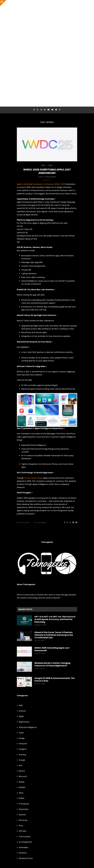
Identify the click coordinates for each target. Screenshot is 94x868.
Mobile (22, 782)
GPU (21, 766)
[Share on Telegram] (73, 522)
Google (22, 760)
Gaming (22, 755)
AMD (21, 705)
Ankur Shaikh (51, 177)
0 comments (40, 522)
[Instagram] (41, 110)
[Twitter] (38, 110)
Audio (21, 733)
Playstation (24, 809)
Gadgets (23, 749)
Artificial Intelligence (28, 727)
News (21, 793)
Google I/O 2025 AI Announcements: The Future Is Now (55, 679)
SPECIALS (23, 831)
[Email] (52, 110)
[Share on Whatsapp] (70, 522)
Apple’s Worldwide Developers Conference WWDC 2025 (41, 184)
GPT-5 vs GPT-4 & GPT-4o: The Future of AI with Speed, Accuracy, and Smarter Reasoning (55, 619)
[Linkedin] (45, 110)
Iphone (22, 771)
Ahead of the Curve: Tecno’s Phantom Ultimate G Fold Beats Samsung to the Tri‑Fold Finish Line (54, 635)
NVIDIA (22, 798)
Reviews (22, 815)
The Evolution (25, 837)
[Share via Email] (76, 522)
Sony (21, 826)
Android (22, 711)
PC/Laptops (24, 804)
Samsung (23, 820)
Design (22, 738)
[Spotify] (56, 110)
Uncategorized (25, 842)
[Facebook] (34, 110)
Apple (21, 716)
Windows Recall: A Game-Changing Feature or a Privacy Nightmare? (52, 664)
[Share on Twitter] (67, 522)
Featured (23, 744)
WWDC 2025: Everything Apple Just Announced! (47, 171)
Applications (24, 722)
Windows (23, 853)
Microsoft (23, 777)
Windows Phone (26, 858)
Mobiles (22, 787)
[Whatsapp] (60, 110)
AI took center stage (33, 478)
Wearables (23, 848)
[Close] (3, 3)
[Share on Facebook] (65, 522)
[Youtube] (48, 110)
